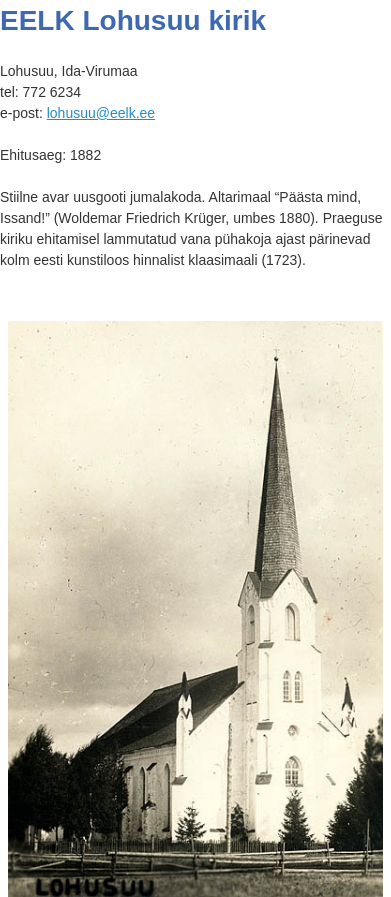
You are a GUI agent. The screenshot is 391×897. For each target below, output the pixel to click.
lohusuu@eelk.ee (101, 113)
